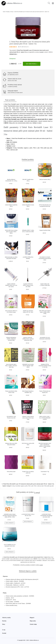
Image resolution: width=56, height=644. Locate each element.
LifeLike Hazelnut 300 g (45, 179)
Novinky (4, 621)
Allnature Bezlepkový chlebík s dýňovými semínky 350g (11, 339)
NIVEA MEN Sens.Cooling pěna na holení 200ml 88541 (11, 232)
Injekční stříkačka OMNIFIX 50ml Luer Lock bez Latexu (11, 285)
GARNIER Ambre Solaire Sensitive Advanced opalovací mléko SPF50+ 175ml (10, 516)
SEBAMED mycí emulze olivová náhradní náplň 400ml (28, 366)
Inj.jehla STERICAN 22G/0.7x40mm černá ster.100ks (28, 285)
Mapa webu (33, 621)
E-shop (12, 12)
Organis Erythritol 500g (45, 230)
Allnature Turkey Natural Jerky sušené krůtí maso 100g (28, 418)
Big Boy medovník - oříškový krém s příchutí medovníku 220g (28, 339)
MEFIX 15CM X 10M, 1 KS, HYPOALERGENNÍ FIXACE (45, 418)
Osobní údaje (33, 624)
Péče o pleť (31, 486)
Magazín (32, 618)
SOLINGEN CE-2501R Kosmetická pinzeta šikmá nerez (45, 258)
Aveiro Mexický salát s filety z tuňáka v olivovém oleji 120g (11, 366)
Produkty (8, 12)
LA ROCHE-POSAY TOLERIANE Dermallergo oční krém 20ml (46, 516)
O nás (4, 630)
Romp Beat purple (11, 472)
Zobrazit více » (13, 54)
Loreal (41, 52)
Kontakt (4, 633)
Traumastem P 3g (45, 472)
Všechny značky (6, 618)
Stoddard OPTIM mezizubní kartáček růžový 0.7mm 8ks (45, 366)
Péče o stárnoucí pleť (39, 486)
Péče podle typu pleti (49, 486)
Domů (4, 12)
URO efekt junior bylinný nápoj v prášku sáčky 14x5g (45, 312)
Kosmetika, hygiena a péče (21, 486)
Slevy (4, 624)
